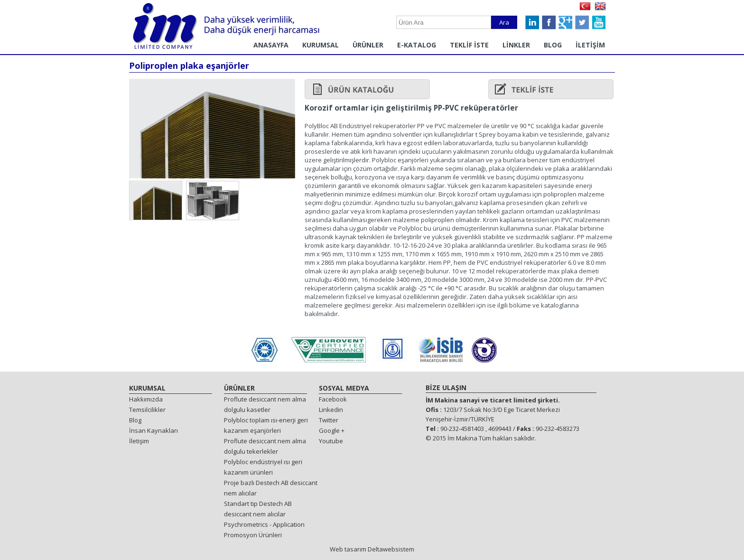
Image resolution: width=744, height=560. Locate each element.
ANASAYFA (271, 45)
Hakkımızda (146, 399)
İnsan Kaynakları (153, 430)
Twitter (329, 420)
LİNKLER (516, 45)
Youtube (331, 441)
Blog (135, 420)
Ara (504, 22)
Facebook (333, 399)
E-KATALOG (417, 45)
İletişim (139, 441)
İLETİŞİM (590, 45)
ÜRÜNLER (368, 45)
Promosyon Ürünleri (253, 535)
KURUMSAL (321, 45)
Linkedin (331, 410)
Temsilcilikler (147, 410)
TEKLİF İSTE (469, 45)
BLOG (553, 45)
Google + (332, 430)
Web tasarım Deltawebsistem (372, 549)
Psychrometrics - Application (264, 524)
